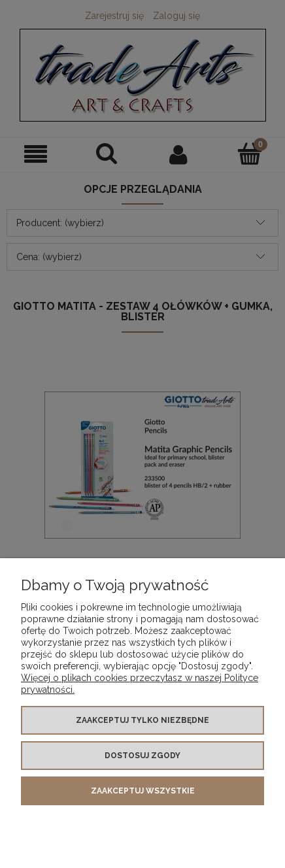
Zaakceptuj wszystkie (143, 791)
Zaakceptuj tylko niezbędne (142, 720)
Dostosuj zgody (142, 756)
